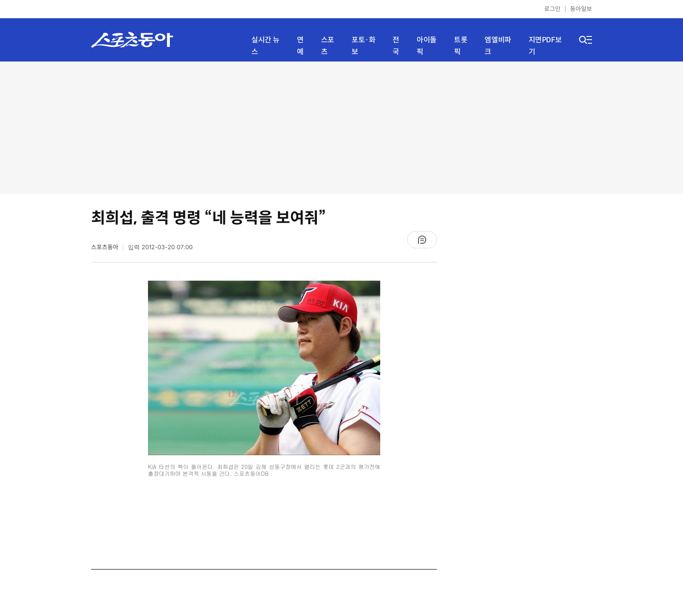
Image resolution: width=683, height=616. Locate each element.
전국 (396, 46)
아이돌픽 (427, 46)
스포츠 (328, 46)
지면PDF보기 (545, 46)
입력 (160, 247)
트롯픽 (461, 46)
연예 (300, 46)
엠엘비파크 (498, 46)
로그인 (552, 9)
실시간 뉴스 (265, 46)
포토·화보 (363, 46)
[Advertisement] (341, 128)
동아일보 (581, 9)
